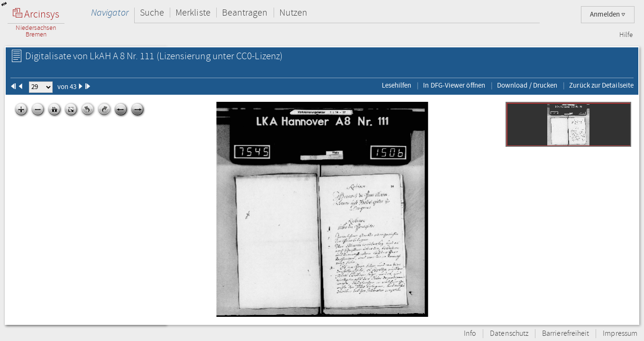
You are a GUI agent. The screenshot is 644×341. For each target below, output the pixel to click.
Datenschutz (509, 334)
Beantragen (245, 13)
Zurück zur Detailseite (601, 85)
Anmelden (608, 14)
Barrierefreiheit (566, 334)
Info (470, 334)
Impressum (620, 334)
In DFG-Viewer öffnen (454, 85)
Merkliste (193, 13)
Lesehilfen (397, 85)
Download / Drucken (527, 85)
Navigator (110, 13)
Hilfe (626, 35)
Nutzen (293, 13)
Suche (152, 13)
